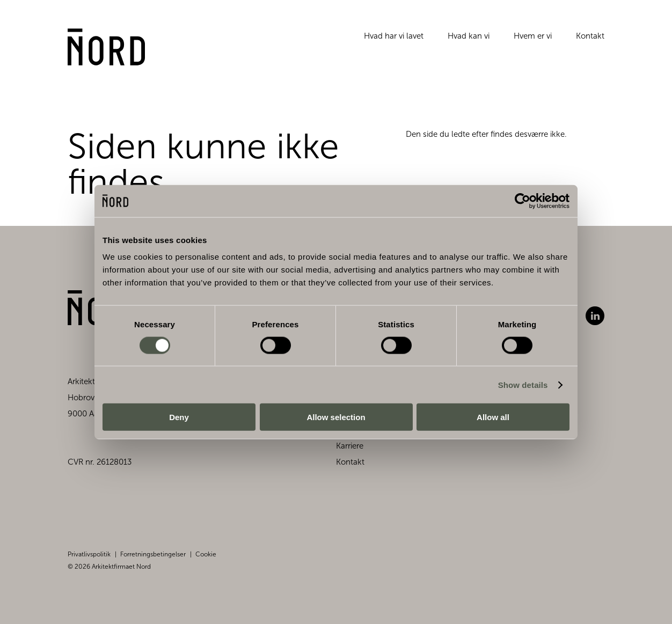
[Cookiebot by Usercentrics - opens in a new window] (523, 201)
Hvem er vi (533, 40)
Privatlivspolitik (89, 554)
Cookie (206, 554)
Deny (179, 417)
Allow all (493, 417)
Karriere (350, 446)
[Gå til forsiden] (111, 52)
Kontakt (590, 40)
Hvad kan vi (469, 40)
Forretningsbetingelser (153, 554)
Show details (523, 384)
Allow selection (336, 417)
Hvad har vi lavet (394, 40)
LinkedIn (595, 316)
